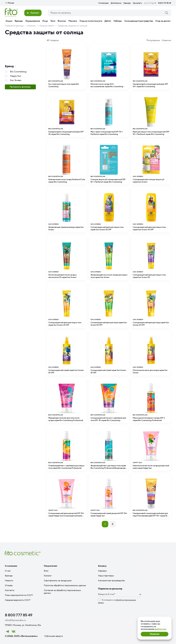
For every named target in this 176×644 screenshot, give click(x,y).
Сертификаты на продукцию (58, 581)
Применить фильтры (20, 87)
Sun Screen (16, 80)
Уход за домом (163, 21)
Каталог (48, 576)
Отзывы (9, 585)
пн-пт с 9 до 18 (150, 3)
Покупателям (51, 566)
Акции (9, 21)
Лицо (45, 21)
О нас (8, 571)
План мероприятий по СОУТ (19, 595)
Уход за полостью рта (91, 21)
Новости (9, 581)
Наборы (118, 21)
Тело (53, 21)
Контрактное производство (111, 581)
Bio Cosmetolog (18, 72)
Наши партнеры (106, 576)
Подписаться (140, 594)
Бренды (19, 21)
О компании (103, 3)
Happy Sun (16, 76)
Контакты (10, 590)
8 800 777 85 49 (165, 3)
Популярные (153, 40)
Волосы (62, 21)
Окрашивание (33, 21)
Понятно (154, 634)
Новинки (166, 40)
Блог (46, 571)
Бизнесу (102, 566)
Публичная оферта (54, 636)
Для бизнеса (116, 3)
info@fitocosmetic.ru (15, 620)
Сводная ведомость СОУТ (18, 600)
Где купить (137, 3)
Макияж (73, 21)
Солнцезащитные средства (139, 21)
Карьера (127, 3)
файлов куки (161, 629)
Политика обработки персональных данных (65, 585)
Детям (108, 21)
